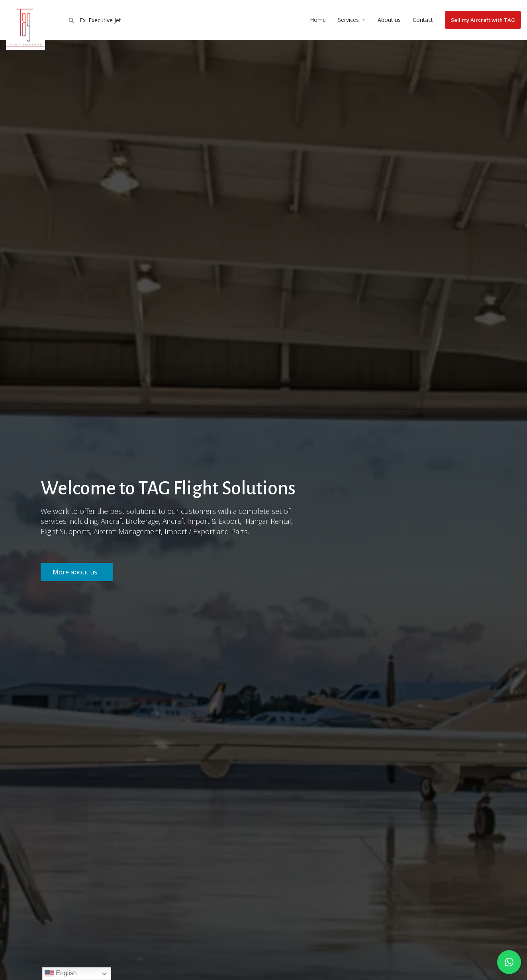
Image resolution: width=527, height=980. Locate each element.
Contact (423, 20)
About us (389, 20)
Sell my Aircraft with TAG (483, 20)
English (61, 974)
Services (348, 20)
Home (318, 20)
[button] (77, 572)
